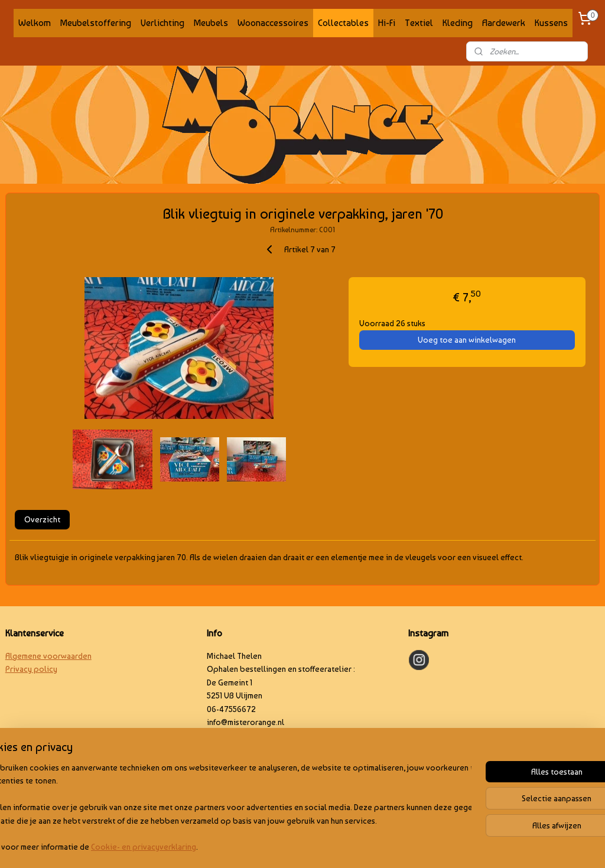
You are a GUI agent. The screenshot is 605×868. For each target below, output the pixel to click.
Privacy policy (31, 669)
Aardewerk (504, 23)
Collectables (343, 23)
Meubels (211, 23)
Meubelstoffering (96, 23)
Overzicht (42, 519)
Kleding (458, 23)
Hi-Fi (387, 23)
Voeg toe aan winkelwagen (467, 340)
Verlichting (162, 23)
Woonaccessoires (273, 23)
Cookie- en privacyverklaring (180, 847)
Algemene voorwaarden (48, 656)
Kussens (551, 23)
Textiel (419, 23)
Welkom (35, 23)
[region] (225, 808)
